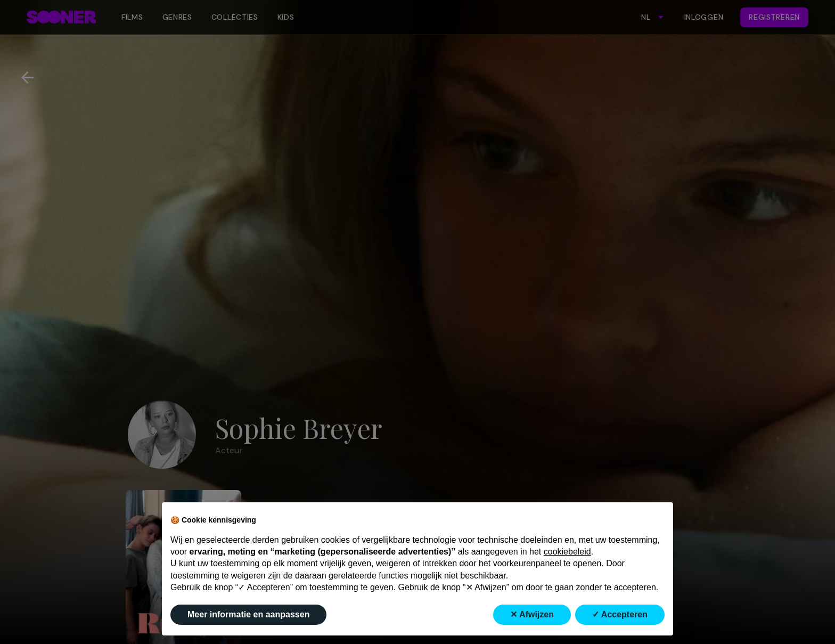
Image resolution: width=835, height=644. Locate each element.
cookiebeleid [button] (567, 552)
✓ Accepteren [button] (620, 614)
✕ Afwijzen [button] (532, 614)
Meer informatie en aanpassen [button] (248, 614)
